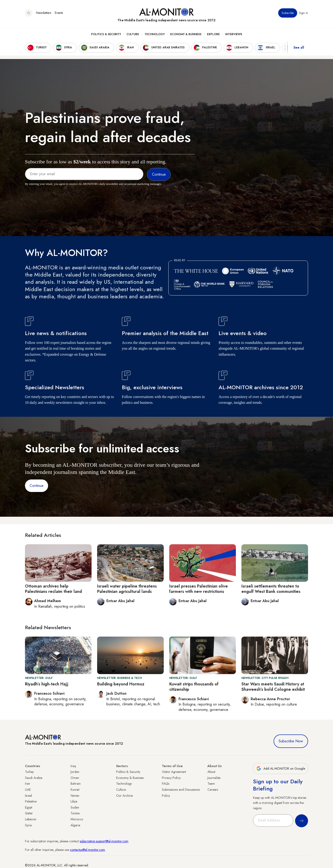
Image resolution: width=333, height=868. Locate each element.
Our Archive (124, 796)
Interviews (234, 35)
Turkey (29, 772)
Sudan (75, 807)
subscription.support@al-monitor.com (104, 841)
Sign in (304, 14)
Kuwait (75, 790)
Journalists (214, 778)
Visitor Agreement (174, 772)
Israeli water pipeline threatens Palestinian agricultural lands (127, 589)
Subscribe (288, 14)
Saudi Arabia (34, 778)
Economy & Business (186, 35)
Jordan (75, 772)
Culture (133, 35)
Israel (28, 796)
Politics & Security (106, 35)
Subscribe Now (291, 741)
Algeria (75, 825)
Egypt (29, 807)
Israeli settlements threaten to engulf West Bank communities (271, 589)
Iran (28, 784)
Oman (75, 778)
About (211, 772)
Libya (74, 801)
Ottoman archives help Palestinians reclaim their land (53, 589)
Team (211, 784)
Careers (213, 790)
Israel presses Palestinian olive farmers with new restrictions (199, 589)
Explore (213, 35)
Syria (28, 825)
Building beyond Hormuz (121, 684)
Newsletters (44, 14)
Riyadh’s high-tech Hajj (47, 684)
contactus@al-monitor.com (87, 850)
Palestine (31, 801)
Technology (155, 35)
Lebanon (31, 819)
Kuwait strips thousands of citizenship (194, 687)
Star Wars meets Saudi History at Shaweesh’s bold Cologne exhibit (273, 687)
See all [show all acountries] (299, 48)
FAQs (166, 784)
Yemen (75, 796)
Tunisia (75, 813)
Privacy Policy (171, 778)
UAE (28, 790)
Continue (37, 486)
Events (59, 14)
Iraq (73, 766)
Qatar (29, 813)
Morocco (77, 819)
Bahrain (76, 784)
